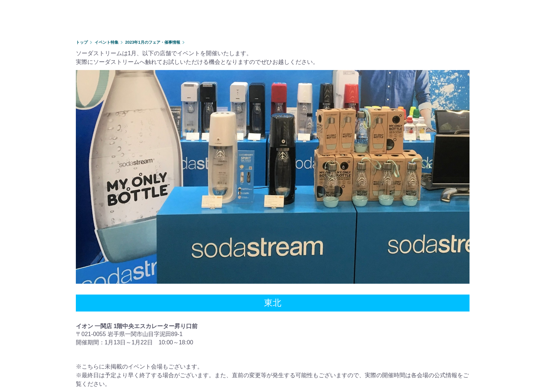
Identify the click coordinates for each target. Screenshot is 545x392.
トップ (82, 42)
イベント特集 (107, 42)
